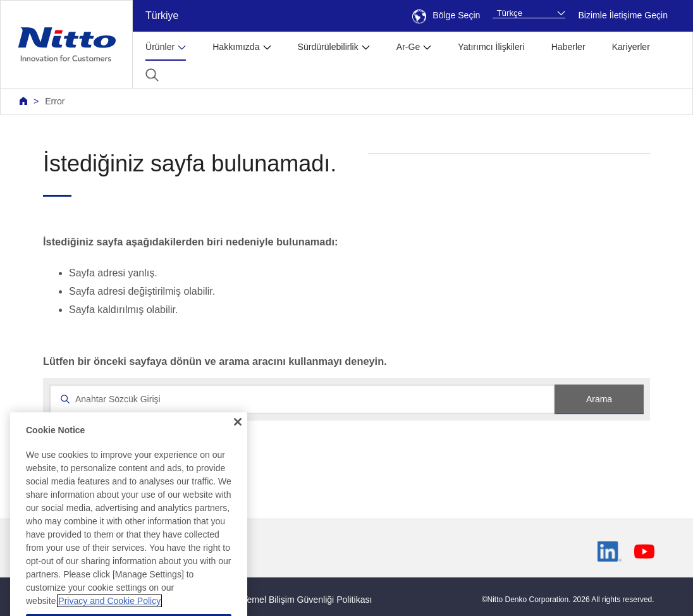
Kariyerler (631, 47)
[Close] (238, 448)
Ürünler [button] (160, 47)
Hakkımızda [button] (236, 47)
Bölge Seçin (446, 15)
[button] (152, 75)
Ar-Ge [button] (408, 47)
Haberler (568, 47)
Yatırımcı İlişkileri (491, 47)
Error (55, 101)
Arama (599, 399)
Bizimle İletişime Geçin (623, 15)
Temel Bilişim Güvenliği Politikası (308, 600)
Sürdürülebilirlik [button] (328, 47)
